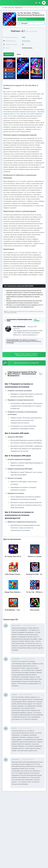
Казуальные (26, 41)
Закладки (23, 23)
